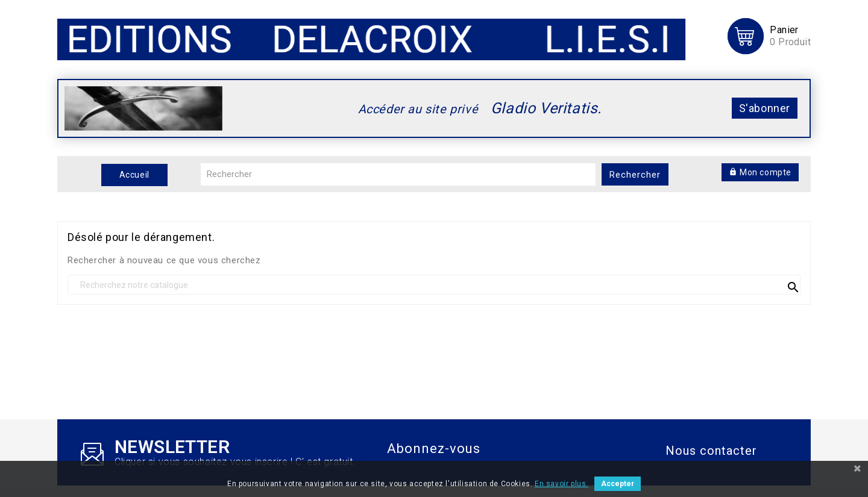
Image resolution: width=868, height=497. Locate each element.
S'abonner (765, 108)
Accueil (134, 175)
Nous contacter (711, 451)
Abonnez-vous (434, 449)
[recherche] (434, 285)
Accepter (618, 484)
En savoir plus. (561, 484)
